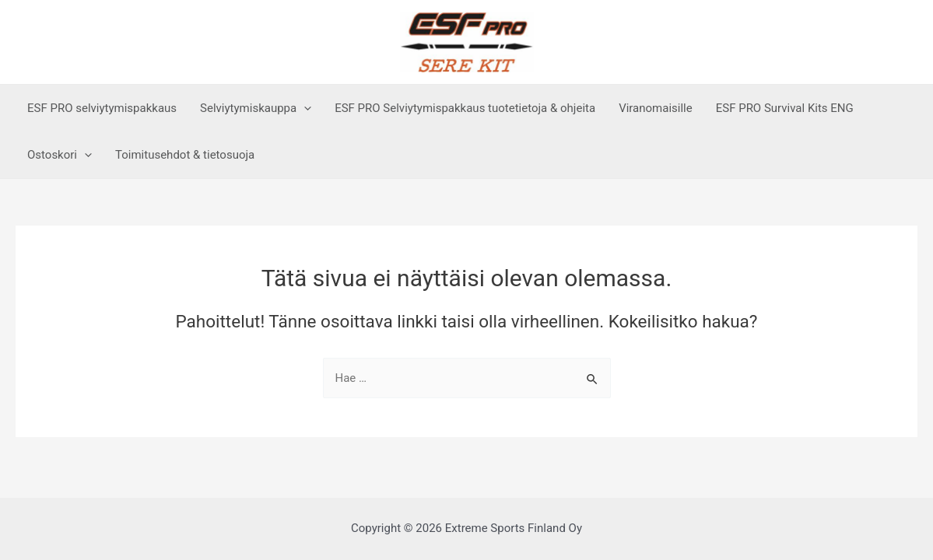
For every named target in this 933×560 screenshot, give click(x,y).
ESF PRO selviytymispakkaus (102, 108)
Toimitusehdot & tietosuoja (185, 155)
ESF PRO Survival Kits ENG (785, 108)
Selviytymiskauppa (256, 108)
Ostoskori (60, 155)
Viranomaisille (656, 108)
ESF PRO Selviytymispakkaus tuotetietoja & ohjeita (465, 108)
